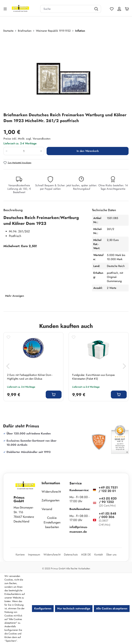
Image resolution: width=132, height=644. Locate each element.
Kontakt (99, 555)
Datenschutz (71, 555)
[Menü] (5, 9)
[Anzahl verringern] (6, 151)
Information (51, 483)
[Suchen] (97, 9)
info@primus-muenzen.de (78, 529)
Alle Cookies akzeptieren (112, 608)
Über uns (111, 555)
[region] (66, 72)
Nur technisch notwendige (74, 608)
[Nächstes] (124, 367)
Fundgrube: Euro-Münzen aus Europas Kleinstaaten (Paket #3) (93, 377)
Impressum (34, 555)
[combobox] (66, 9)
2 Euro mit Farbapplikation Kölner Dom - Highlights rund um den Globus (30, 377)
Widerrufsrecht (51, 492)
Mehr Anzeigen (15, 296)
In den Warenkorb (88, 151)
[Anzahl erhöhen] (41, 151)
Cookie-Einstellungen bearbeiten (52, 522)
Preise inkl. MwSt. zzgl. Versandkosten (27, 139)
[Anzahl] (24, 151)
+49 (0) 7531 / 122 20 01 (108, 489)
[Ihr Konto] (119, 9)
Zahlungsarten (51, 500)
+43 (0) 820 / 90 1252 (108, 500)
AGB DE (86, 555)
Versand (47, 509)
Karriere (20, 555)
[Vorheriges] (8, 367)
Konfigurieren (43, 608)
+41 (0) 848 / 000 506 (108, 515)
